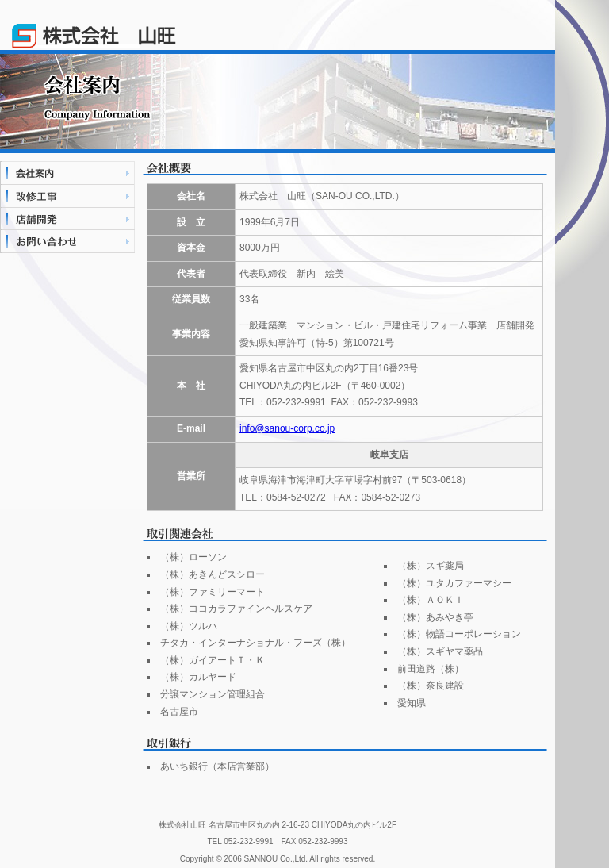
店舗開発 (67, 219)
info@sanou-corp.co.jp (287, 428)
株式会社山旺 (94, 24)
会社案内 (67, 173)
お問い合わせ (67, 242)
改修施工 (67, 196)
